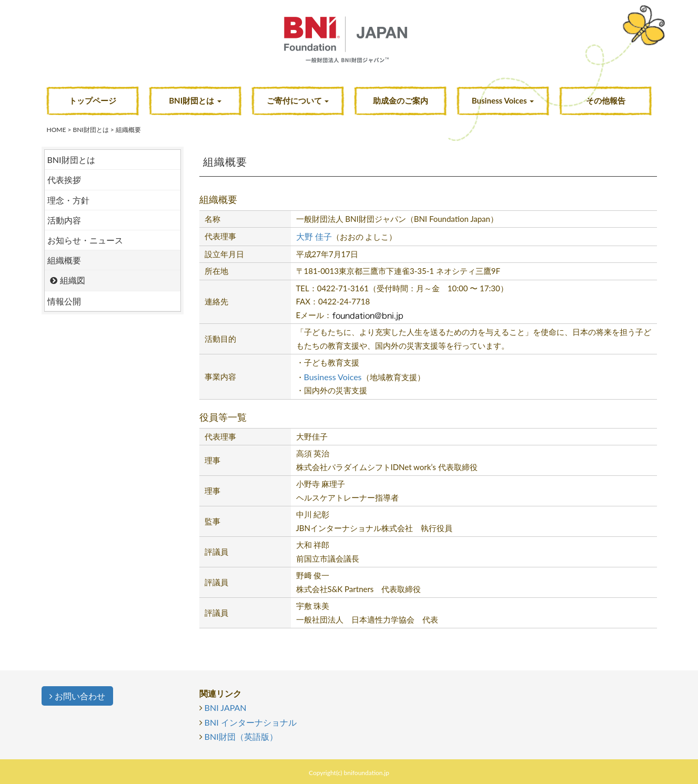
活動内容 (64, 220)
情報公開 (64, 301)
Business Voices (503, 100)
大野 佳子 (314, 236)
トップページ (93, 100)
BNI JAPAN (226, 707)
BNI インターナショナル (251, 722)
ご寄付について (298, 100)
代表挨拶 (64, 180)
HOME (57, 130)
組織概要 (64, 260)
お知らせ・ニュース (85, 240)
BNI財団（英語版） (241, 736)
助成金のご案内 (401, 100)
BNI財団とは (195, 100)
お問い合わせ (77, 696)
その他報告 (606, 100)
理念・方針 (68, 200)
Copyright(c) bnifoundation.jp (349, 773)
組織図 (73, 280)
